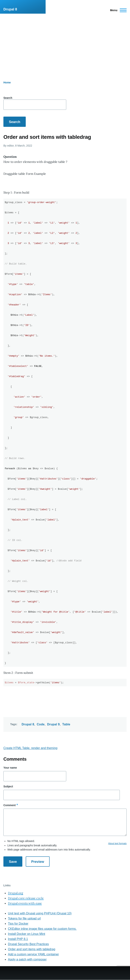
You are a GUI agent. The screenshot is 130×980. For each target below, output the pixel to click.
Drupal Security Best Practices (28, 944)
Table (66, 724)
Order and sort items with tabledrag (32, 949)
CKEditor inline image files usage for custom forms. (42, 929)
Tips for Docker (18, 924)
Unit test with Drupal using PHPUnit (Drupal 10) (40, 913)
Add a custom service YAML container (33, 954)
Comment (10, 805)
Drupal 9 (53, 724)
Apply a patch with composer (27, 959)
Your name (10, 768)
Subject (8, 786)
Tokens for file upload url (24, 918)
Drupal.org (16, 893)
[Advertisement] (65, 42)
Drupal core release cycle (26, 898)
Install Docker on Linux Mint (27, 934)
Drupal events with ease (25, 903)
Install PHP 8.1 (18, 939)
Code (41, 724)
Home (7, 82)
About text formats (117, 843)
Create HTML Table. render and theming (30, 748)
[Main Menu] (117, 10)
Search (8, 98)
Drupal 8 (10, 9)
